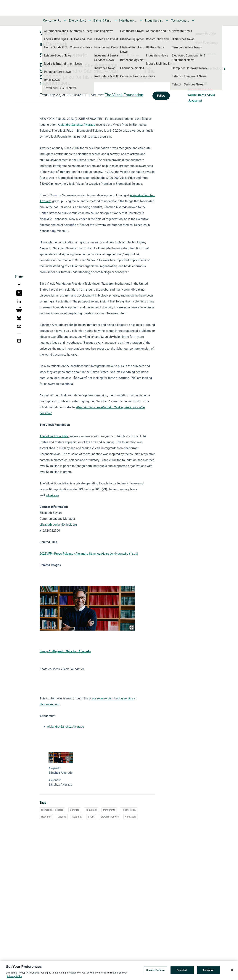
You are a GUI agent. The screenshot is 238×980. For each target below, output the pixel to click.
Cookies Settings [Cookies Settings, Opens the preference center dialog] (156, 971)
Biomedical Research (52, 810)
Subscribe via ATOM (202, 95)
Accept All (209, 971)
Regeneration (129, 810)
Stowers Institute (110, 817)
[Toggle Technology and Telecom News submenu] (193, 21)
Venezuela (131, 817)
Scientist (77, 817)
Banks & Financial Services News (103, 21)
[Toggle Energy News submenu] (90, 21)
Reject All (182, 971)
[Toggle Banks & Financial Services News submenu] (115, 21)
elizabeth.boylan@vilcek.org (58, 525)
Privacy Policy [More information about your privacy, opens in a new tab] (15, 977)
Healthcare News (128, 21)
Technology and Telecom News (180, 21)
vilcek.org (52, 495)
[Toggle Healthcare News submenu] (141, 21)
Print (191, 78)
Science (62, 817)
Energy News (78, 21)
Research (46, 817)
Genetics (75, 810)
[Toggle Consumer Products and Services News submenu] (65, 21)
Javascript (195, 101)
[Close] (232, 971)
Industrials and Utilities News (154, 21)
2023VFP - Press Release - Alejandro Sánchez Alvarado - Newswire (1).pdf (89, 554)
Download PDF (198, 83)
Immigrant (91, 810)
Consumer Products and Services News (52, 21)
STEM (91, 817)
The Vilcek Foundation (124, 95)
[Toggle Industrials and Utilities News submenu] (167, 21)
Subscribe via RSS (200, 89)
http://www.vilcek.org (202, 54)
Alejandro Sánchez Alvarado (77, 125)
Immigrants (109, 810)
